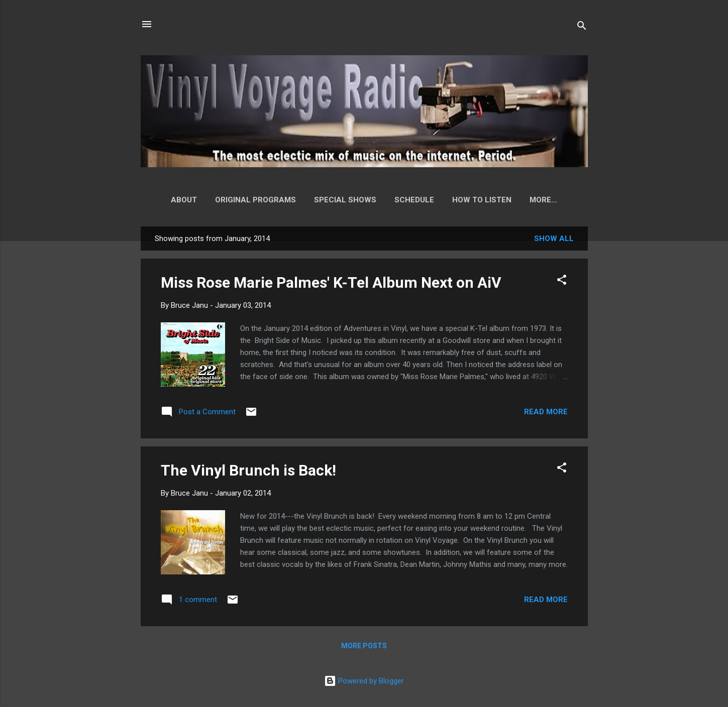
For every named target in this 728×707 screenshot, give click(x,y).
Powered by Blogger (364, 681)
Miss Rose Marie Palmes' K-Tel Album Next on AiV (331, 284)
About (180, 200)
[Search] (582, 27)
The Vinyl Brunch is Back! (248, 472)
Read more (546, 414)
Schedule (410, 200)
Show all (554, 241)
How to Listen (478, 200)
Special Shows (341, 200)
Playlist (544, 200)
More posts (364, 648)
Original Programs (251, 200)
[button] (562, 283)
